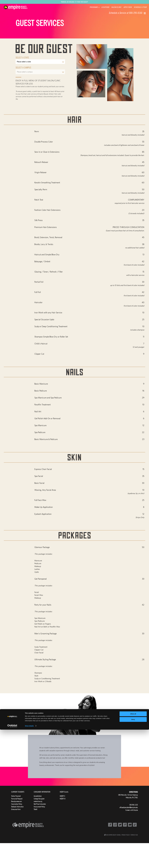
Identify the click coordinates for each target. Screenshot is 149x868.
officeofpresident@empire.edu (129, 807)
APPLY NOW (128, 7)
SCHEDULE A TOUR (140, 7)
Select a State (22, 58)
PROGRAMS (94, 7)
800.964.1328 (134, 805)
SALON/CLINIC (116, 7)
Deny (133, 858)
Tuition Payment (16, 796)
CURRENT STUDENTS (18, 792)
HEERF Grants (64, 792)
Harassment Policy (39, 807)
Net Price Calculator (40, 804)
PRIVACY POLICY (126, 835)
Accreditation (38, 796)
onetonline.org (38, 801)
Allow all (133, 852)
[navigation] (18, 7)
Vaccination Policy (17, 804)
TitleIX (35, 809)
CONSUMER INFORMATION (42, 792)
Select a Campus (23, 68)
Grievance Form (16, 809)
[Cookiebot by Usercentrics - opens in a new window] (12, 864)
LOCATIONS (105, 7)
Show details (29, 864)
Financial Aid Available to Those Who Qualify (74, 2)
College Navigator (39, 799)
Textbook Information (17, 807)
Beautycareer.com (17, 801)
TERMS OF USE (134, 835)
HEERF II (62, 796)
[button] (145, 13)
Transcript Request (17, 799)
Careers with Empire (132, 810)
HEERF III (63, 799)
